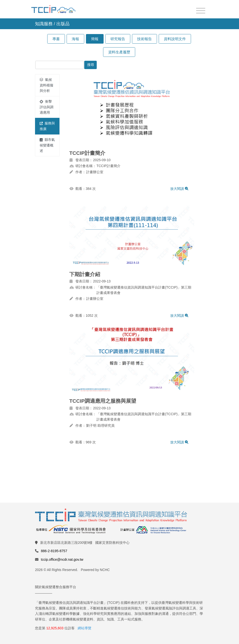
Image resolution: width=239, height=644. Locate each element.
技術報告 (144, 39)
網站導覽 (84, 628)
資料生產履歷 (119, 52)
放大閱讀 (179, 189)
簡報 (95, 39)
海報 (75, 39)
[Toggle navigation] (201, 11)
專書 (56, 39)
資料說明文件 (175, 39)
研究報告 (118, 39)
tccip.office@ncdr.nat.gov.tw (62, 559)
